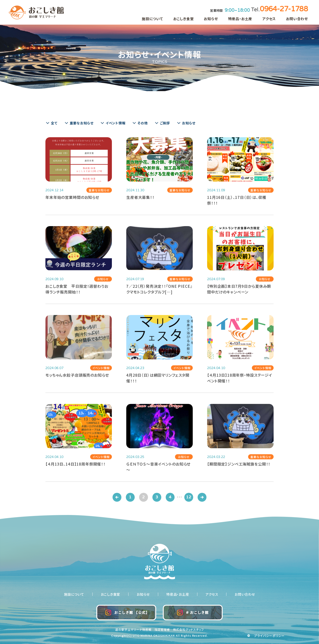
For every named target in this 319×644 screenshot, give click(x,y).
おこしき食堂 (184, 19)
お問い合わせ (297, 19)
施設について (152, 19)
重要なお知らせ (82, 123)
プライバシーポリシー (269, 636)
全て (54, 123)
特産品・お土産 (240, 19)
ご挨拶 (165, 123)
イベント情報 (116, 123)
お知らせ (211, 19)
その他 (143, 123)
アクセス (269, 19)
